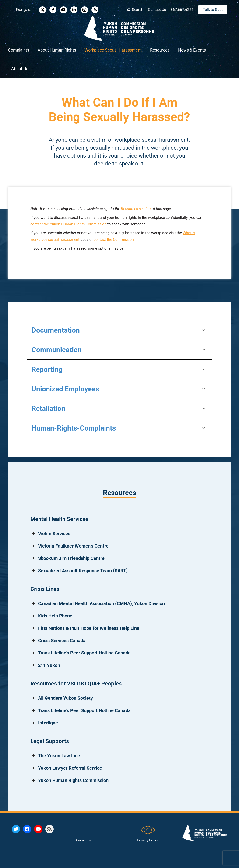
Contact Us (157, 10)
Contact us (83, 840)
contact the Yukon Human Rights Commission (68, 224)
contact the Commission (114, 239)
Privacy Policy (148, 840)
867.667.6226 (182, 10)
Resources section (136, 209)
